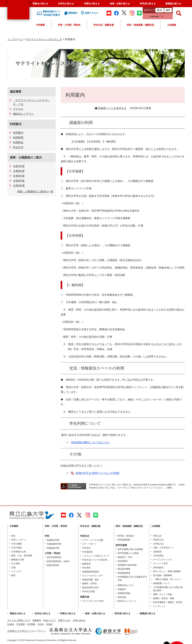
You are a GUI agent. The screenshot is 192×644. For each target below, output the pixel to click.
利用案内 (16, 124)
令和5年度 (19, 176)
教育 (13, 575)
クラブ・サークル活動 (93, 540)
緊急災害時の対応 (91, 588)
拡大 (160, 10)
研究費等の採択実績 (127, 565)
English (11, 624)
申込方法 (18, 147)
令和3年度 (19, 186)
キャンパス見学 (160, 563)
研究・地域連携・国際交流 (140, 25)
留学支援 (122, 597)
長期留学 (122, 589)
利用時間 (18, 138)
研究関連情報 (124, 540)
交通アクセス (64, 620)
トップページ (15, 39)
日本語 (49, 624)
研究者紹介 (123, 561)
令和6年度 (19, 171)
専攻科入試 (158, 540)
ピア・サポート (90, 544)
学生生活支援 (89, 591)
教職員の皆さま (173, 4)
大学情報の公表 (19, 552)
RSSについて (50, 620)
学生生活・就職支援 (104, 25)
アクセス (18, 109)
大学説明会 (158, 556)
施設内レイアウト (23, 114)
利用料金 (18, 142)
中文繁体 (31, 624)
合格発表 (157, 552)
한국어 (41, 624)
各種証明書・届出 (91, 580)
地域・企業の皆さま (120, 4)
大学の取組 (17, 548)
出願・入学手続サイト (164, 548)
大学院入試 (158, 544)
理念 (13, 536)
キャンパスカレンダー (93, 576)
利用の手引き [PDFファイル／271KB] (97, 473)
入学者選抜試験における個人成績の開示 (168, 589)
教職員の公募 (18, 560)
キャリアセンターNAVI (93, 601)
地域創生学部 (53, 540)
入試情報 (172, 25)
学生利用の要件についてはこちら (90, 442)
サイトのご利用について (19, 620)
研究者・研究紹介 (126, 536)
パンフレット (159, 606)
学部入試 (157, 536)
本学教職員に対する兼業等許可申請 (132, 578)
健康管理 (86, 564)
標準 (168, 10)
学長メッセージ (19, 540)
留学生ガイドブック (127, 601)
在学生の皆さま (66, 4)
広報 (13, 567)
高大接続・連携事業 (163, 575)
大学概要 (40, 25)
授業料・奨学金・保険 (164, 598)
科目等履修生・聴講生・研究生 (168, 602)
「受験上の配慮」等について (167, 579)
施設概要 (16, 92)
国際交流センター (126, 585)
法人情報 (15, 563)
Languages (154, 16)
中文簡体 (21, 624)
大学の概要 (17, 544)
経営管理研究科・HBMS (58, 561)
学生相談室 (87, 552)
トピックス (17, 571)
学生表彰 (86, 568)
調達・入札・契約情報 (22, 556)
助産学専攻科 (53, 565)
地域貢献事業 (124, 573)
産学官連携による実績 (128, 553)
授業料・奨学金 (90, 583)
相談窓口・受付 (125, 557)
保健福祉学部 (53, 548)
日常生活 (86, 548)
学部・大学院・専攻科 (69, 25)
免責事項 (37, 620)
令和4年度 (19, 181)
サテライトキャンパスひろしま (44, 39)
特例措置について (162, 583)
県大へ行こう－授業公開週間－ (168, 571)
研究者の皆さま (148, 4)
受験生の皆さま (40, 4)
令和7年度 (19, 166)
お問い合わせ (79, 620)
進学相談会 (158, 567)
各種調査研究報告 (91, 572)
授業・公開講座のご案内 (26, 158)
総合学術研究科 (54, 557)
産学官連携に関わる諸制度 (130, 549)
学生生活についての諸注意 (95, 560)
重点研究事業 (124, 569)
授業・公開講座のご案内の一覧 (35, 192)
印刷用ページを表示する (112, 108)
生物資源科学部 (54, 544)
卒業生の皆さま (92, 4)
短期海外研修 (124, 593)
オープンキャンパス (163, 560)
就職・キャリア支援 (163, 594)
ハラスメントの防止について (96, 556)
